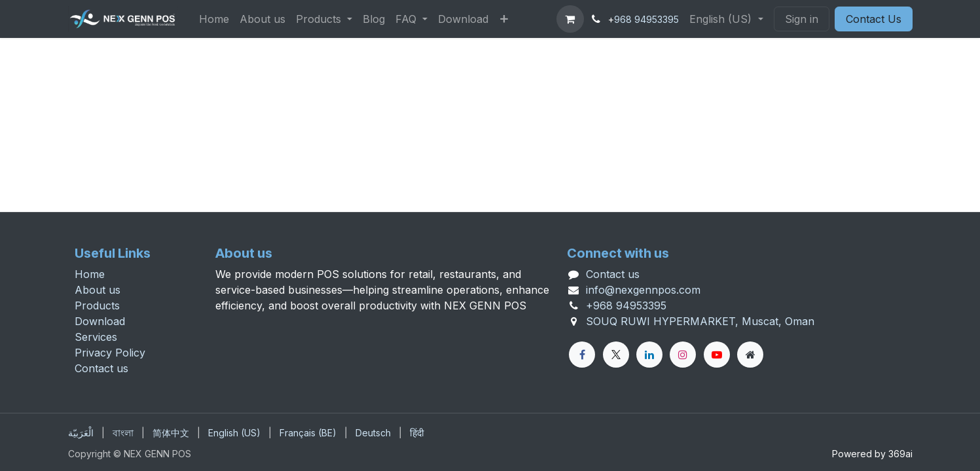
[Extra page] (750, 355)
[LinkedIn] (649, 355)
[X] (616, 355)
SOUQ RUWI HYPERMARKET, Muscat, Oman (700, 321)
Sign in (802, 19)
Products (97, 305)
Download (100, 321)
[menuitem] (214, 19)
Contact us (101, 368)
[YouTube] (717, 355)
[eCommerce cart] (570, 19)
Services (96, 337)
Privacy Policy (110, 353)
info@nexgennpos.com (643, 290)
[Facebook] (582, 355)
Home (90, 274)
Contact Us (874, 19)
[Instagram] (683, 355)
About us (98, 290)
